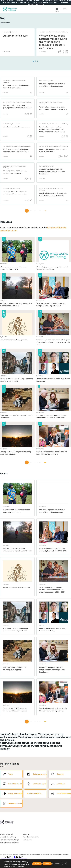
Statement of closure (15, 36)
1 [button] (33, 61)
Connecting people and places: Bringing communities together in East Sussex (52, 172)
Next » (45, 211)
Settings (58, 864)
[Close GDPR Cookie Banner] (65, 864)
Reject (47, 864)
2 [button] (35, 61)
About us (26, 834)
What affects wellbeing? (8, 837)
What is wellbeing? (6, 834)
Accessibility (28, 840)
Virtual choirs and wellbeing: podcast (17, 127)
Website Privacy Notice (31, 837)
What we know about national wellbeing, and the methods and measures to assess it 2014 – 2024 (53, 42)
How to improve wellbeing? (9, 843)
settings (21, 866)
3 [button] (38, 61)
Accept (37, 864)
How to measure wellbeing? (9, 840)
